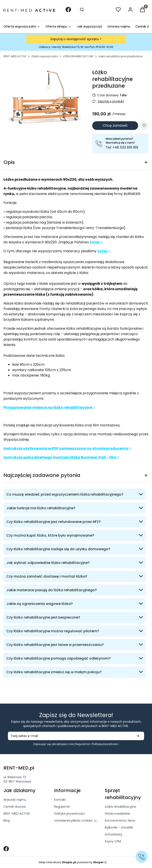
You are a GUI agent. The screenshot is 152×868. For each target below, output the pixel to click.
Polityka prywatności (70, 814)
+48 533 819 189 (125, 147)
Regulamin (83, 744)
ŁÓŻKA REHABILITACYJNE (78, 56)
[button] (142, 10)
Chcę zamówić (115, 125)
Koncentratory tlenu (120, 821)
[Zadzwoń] (142, 857)
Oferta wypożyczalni (45, 56)
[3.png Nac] (44, 98)
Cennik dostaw (15, 807)
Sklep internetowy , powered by (71, 862)
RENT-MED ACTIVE (15, 56)
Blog (7, 821)
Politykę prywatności (105, 744)
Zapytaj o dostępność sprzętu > (76, 39)
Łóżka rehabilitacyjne (120, 807)
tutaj (95, 242)
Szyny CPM (113, 841)
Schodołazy (114, 834)
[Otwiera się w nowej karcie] (6, 849)
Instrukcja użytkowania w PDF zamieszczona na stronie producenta (66, 448)
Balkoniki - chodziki (119, 827)
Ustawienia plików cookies (74, 821)
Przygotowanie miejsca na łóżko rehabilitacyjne (48, 407)
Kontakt (60, 800)
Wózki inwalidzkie (117, 814)
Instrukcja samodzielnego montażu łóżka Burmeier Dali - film (60, 457)
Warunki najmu (15, 800)
